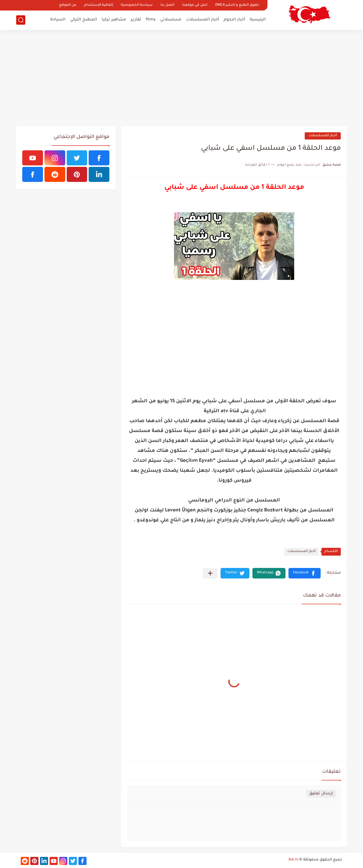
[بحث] (21, 20)
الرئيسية (258, 20)
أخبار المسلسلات (203, 20)
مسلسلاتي (171, 20)
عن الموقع (68, 5)
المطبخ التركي (84, 20)
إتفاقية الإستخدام (99, 5)
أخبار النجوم (234, 20)
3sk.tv (293, 860)
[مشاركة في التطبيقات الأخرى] (210, 573)
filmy (151, 20)
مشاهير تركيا (114, 20)
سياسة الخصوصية (137, 5)
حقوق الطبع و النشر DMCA (237, 5)
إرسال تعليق (321, 794)
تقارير (136, 20)
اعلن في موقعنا (195, 5)
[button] (305, 573)
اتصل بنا (167, 5)
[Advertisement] (181, 78)
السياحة (58, 20)
